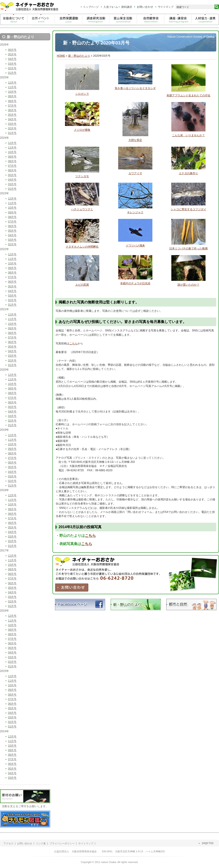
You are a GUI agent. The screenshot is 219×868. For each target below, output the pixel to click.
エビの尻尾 (82, 285)
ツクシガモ (82, 176)
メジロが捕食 (82, 130)
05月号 (12, 54)
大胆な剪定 (135, 140)
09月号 (12, 96)
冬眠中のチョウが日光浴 (135, 283)
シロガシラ (82, 94)
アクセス (8, 844)
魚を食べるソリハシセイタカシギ (135, 88)
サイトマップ (86, 844)
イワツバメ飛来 (135, 246)
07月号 (12, 106)
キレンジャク (135, 212)
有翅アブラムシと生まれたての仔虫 (188, 95)
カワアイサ (135, 173)
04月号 (12, 59)
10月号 (12, 92)
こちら (73, 343)
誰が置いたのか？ (188, 285)
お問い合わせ (25, 844)
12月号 (12, 83)
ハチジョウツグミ (82, 209)
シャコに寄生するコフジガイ (188, 209)
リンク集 (41, 844)
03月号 (12, 64)
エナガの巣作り (188, 173)
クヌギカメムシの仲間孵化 (82, 247)
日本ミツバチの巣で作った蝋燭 (188, 248)
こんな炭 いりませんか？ (188, 135)
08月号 (12, 101)
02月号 (12, 68)
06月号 (12, 50)
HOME (61, 56)
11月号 (12, 87)
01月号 (12, 73)
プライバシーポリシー (62, 844)
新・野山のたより (79, 56)
